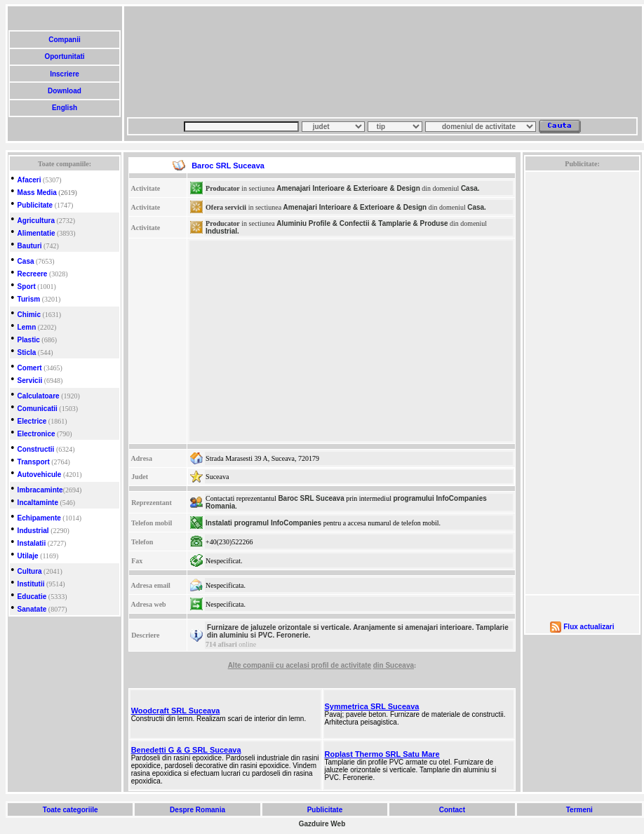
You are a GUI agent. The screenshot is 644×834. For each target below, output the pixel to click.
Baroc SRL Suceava (311, 498)
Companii (64, 40)
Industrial (33, 531)
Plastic (29, 340)
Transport (34, 462)
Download (64, 91)
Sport (27, 287)
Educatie (32, 597)
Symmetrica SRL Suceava (372, 706)
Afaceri (29, 180)
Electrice (32, 421)
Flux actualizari (589, 627)
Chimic (29, 315)
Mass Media (37, 193)
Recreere (33, 274)
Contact (452, 810)
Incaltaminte (38, 503)
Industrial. (222, 231)
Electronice (36, 434)
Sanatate (32, 609)
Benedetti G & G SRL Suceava (186, 750)
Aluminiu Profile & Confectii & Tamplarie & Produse (362, 223)
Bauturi (30, 246)
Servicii (30, 381)
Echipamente (39, 518)
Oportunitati (65, 56)
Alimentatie (36, 233)
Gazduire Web (322, 824)
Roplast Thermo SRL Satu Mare (382, 754)
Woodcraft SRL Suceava (176, 711)
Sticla (27, 352)
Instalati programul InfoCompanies (263, 523)
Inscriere (64, 74)
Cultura (30, 571)
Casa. (470, 188)
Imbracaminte (40, 490)
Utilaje (28, 556)
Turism (29, 299)
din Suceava (394, 665)
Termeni (579, 810)
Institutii (31, 584)
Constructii (36, 449)
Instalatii (32, 543)
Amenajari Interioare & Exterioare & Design (348, 188)
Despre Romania (197, 810)
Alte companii (252, 665)
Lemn (27, 327)
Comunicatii (38, 409)
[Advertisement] (195, 62)
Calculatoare (39, 396)
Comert (30, 368)
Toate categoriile (70, 810)
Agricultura (36, 221)
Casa (26, 261)
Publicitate (35, 205)
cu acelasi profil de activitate (323, 665)
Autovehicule (40, 475)
